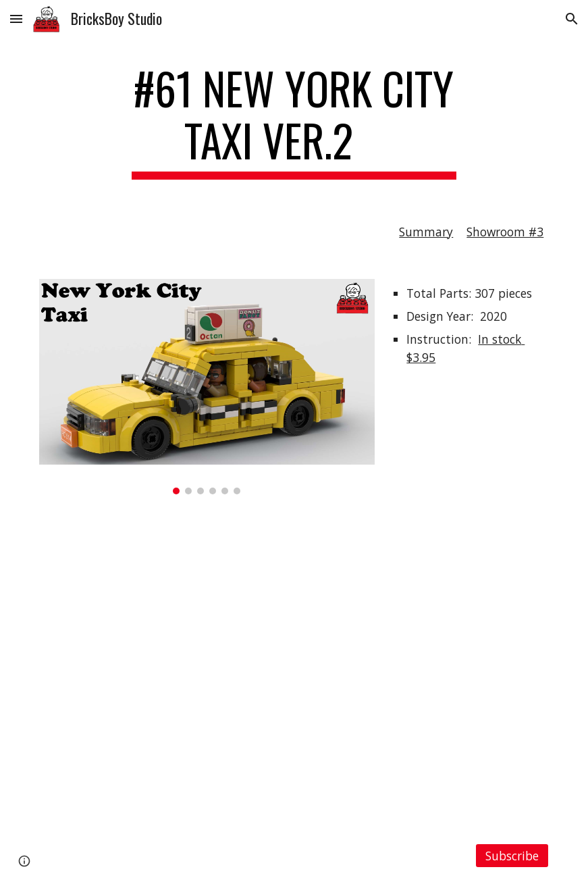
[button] (16, 19)
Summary (426, 232)
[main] (294, 121)
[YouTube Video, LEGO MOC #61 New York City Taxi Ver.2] (294, 669)
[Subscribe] (512, 855)
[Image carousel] (207, 387)
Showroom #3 (505, 232)
